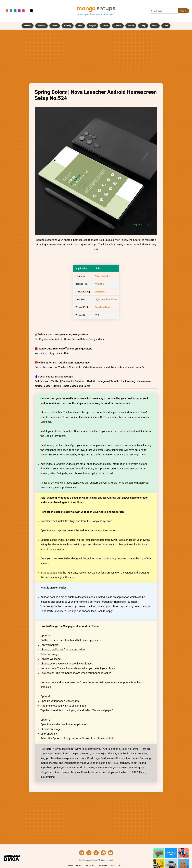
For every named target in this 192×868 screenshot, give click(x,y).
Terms (79, 865)
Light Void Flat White (106, 299)
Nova (80, 26)
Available (100, 284)
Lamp (143, 26)
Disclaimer (103, 865)
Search (183, 11)
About (121, 865)
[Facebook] (82, 853)
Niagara (92, 26)
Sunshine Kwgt (103, 307)
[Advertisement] (96, 57)
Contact (113, 865)
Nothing (67, 26)
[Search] (163, 11)
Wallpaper (100, 292)
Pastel (55, 26)
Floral (155, 26)
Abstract (41, 26)
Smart (105, 26)
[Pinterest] (103, 853)
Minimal (28, 26)
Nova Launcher (103, 276)
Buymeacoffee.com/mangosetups (72, 349)
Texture (118, 26)
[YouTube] (111, 853)
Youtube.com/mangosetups (73, 363)
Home (71, 865)
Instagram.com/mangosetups (71, 334)
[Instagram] (96, 853)
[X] (89, 853)
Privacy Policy (90, 865)
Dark (166, 26)
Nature (131, 26)
